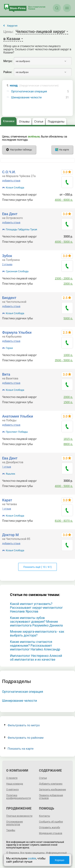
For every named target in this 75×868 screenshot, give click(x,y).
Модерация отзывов (51, 833)
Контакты (44, 816)
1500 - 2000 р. (64, 278)
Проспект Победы (17, 432)
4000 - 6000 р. (64, 200)
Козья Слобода (15, 188)
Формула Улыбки (17, 332)
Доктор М (10, 535)
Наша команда (15, 784)
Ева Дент (10, 214)
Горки (9, 348)
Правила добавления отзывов (51, 797)
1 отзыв (7, 467)
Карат (7, 500)
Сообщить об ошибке (51, 822)
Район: (8, 72)
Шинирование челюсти (26, 97)
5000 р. (68, 318)
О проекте (12, 778)
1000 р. (68, 355)
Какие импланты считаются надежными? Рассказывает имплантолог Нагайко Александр (35, 646)
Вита (6, 374)
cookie (32, 858)
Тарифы (11, 830)
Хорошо (59, 860)
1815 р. (68, 439)
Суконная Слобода (17, 271)
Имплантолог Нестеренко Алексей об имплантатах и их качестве (36, 658)
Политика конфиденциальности (18, 797)
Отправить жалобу (49, 827)
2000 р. (68, 284)
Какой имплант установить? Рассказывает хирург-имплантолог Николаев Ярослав (36, 608)
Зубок (7, 256)
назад (34, 86)
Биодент (9, 298)
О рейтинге (12, 790)
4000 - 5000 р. (64, 242)
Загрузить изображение (52, 790)
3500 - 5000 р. (64, 360)
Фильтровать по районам (24, 738)
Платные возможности (19, 816)
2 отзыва (7, 264)
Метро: (8, 61)
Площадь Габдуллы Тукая (21, 229)
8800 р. (68, 444)
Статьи (43, 778)
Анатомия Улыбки (18, 416)
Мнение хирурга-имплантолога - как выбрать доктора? (37, 633)
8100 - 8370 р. (64, 521)
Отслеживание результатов (14, 823)
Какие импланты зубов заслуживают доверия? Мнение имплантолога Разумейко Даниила (36, 622)
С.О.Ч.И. (9, 172)
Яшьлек (10, 474)
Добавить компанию (51, 784)
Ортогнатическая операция (29, 92)
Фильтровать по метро (22, 725)
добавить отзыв (11, 181)
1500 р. (68, 402)
